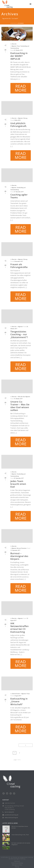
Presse (18, 46)
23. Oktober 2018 (18, 50)
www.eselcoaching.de (11, 818)
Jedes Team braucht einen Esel (18, 484)
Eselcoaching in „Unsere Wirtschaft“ (19, 701)
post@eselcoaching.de (12, 815)
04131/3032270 (9, 812)
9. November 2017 (18, 261)
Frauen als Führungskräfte (19, 266)
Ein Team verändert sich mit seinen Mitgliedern (21, 844)
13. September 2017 (15, 550)
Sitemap (17, 867)
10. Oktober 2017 (18, 399)
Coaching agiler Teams (19, 196)
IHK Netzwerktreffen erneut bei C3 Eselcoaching (20, 628)
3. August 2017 (18, 696)
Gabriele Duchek (16, 694)
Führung (25, 118)
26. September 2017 (19, 478)
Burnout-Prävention (22, 548)
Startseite (14, 23)
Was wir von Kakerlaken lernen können (20, 827)
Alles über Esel (21, 397)
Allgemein (14, 46)
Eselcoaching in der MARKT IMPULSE (19, 56)
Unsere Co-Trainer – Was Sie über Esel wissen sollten (20, 406)
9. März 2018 (17, 120)
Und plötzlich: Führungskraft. (19, 125)
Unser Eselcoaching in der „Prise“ (20, 835)
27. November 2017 (19, 192)
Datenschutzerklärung (17, 863)
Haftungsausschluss (17, 865)
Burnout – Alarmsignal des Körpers (19, 556)
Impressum (17, 861)
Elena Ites (14, 44)
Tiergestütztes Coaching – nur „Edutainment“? (19, 334)
